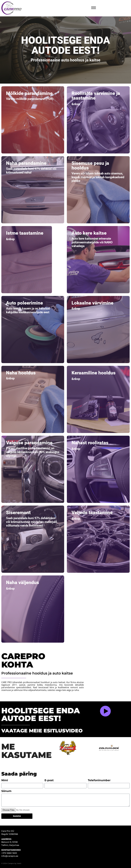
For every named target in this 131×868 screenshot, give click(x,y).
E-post (49, 780)
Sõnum (6, 791)
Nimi (5, 780)
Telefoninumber (99, 780)
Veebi (19, 863)
